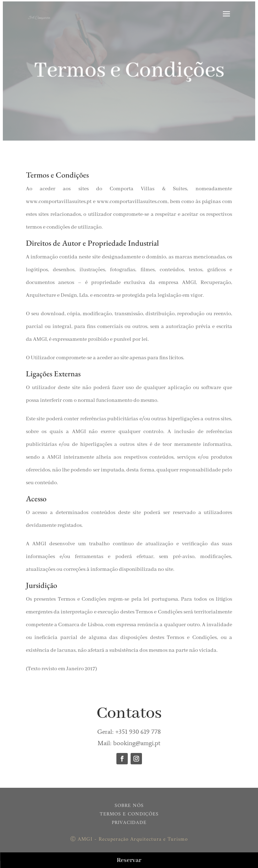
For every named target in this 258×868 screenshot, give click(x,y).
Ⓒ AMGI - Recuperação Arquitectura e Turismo (129, 839)
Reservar (129, 860)
